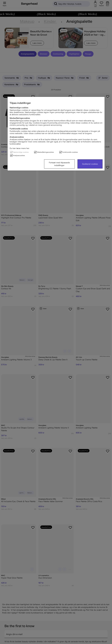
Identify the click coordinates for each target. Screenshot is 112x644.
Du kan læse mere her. (20, 148)
